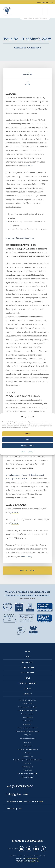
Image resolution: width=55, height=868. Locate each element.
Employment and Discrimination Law (28, 728)
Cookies (23, 451)
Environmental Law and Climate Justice (27, 731)
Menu (50, 11)
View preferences (28, 446)
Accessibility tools (45, 2)
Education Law (28, 724)
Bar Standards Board (33, 859)
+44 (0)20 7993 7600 (45, 11)
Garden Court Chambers (7, 11)
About (27, 657)
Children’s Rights (27, 703)
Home (28, 652)
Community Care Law (27, 714)
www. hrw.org (26, 556)
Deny (27, 440)
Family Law (27, 735)
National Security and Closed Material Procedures (27, 760)
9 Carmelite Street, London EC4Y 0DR (25, 801)
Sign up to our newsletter (28, 841)
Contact (28, 694)
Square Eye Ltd (34, 862)
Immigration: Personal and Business (27, 749)
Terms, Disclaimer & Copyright (38, 856)
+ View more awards (27, 599)
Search (40, 11)
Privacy (31, 451)
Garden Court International (28, 738)
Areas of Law (27, 673)
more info (29, 166)
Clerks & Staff (27, 667)
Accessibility (13, 856)
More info (15, 512)
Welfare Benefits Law (27, 777)
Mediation (27, 753)
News (28, 678)
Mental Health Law (27, 756)
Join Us (28, 689)
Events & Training (27, 683)
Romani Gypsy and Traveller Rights (28, 774)
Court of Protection (27, 717)
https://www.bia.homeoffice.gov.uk (20, 238)
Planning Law (28, 763)
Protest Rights (27, 770)
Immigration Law (27, 746)
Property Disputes (27, 767)
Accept (28, 434)
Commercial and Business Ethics (28, 710)
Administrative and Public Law (28, 700)
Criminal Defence (28, 721)
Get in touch (28, 570)
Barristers (27, 662)
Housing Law (27, 742)
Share (28, 83)
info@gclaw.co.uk (18, 794)
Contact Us (27, 73)
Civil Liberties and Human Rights (27, 707)
